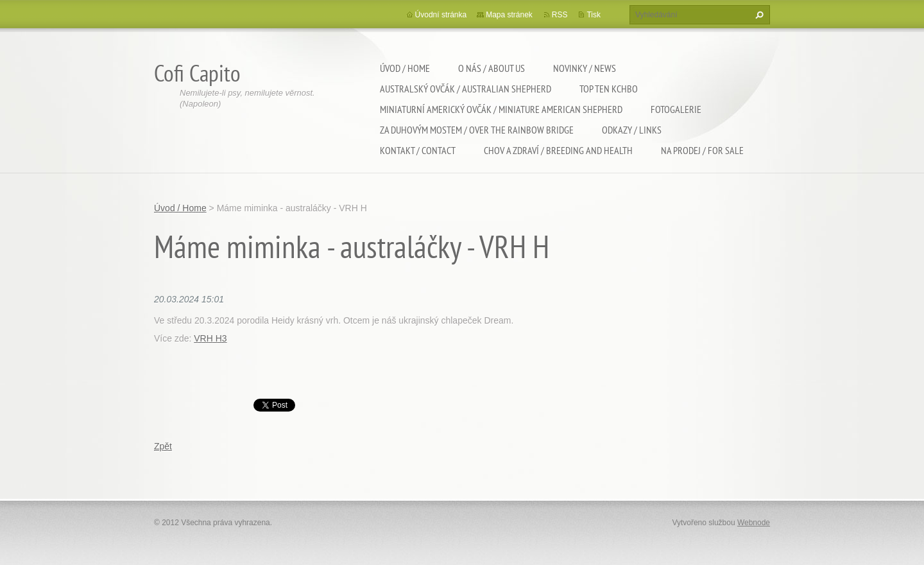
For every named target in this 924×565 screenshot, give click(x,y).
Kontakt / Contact (418, 150)
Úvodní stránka (441, 15)
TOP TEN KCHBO (609, 89)
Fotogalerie (676, 109)
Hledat (758, 15)
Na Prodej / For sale (702, 150)
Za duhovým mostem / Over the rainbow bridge (477, 130)
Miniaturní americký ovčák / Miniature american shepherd (501, 109)
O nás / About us (492, 68)
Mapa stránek (509, 15)
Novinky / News (585, 68)
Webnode (754, 523)
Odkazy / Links (632, 130)
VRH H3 (210, 338)
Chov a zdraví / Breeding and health (558, 150)
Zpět (163, 446)
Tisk (594, 15)
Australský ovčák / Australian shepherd (466, 89)
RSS (560, 15)
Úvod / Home (405, 68)
